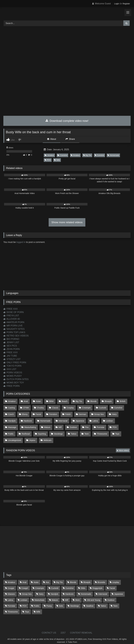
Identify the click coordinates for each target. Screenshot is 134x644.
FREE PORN (11, 386)
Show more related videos (67, 222)
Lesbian (107, 419)
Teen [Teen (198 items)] (115, 602)
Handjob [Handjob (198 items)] (54, 590)
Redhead (123, 425)
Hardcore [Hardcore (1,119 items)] (69, 590)
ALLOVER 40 (12, 319)
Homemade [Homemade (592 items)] (86, 590)
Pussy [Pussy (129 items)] (49, 602)
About (52, 139)
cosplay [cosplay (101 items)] (116, 578)
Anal (25, 401)
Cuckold (100, 407)
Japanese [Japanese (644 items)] (119, 590)
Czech (11, 413)
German (81, 413)
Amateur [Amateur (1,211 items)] (11, 578)
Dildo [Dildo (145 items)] (83, 584)
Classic (54, 407)
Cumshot (62, 155)
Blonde (91, 401)
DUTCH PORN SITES (16, 379)
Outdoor (56, 425)
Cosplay (69, 407)
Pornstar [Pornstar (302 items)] (11, 602)
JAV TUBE (10, 356)
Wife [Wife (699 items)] (38, 608)
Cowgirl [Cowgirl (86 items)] (25, 584)
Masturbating (14, 425)
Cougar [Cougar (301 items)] (11, 584)
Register (126, 4)
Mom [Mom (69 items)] (78, 596)
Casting (11, 407)
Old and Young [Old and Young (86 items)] (93, 596)
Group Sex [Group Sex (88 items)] (27, 590)
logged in (21, 242)
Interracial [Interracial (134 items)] (103, 590)
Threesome (71, 431)
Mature (30, 425)
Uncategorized (102, 431)
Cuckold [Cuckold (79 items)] (55, 584)
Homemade (113, 155)
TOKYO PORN (12, 366)
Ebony (24, 413)
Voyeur (119, 431)
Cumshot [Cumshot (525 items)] (70, 584)
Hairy (112, 413)
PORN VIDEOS (13, 373)
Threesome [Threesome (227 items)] (13, 608)
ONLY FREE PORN (15, 363)
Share (70, 139)
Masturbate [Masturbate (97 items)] (40, 596)
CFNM (26, 407)
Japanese (78, 419)
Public (109, 425)
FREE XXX (11, 309)
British (120, 401)
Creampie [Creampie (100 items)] (40, 584)
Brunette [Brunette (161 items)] (101, 578)
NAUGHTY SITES (14, 329)
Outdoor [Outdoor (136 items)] (111, 596)
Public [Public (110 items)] (37, 602)
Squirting (12, 431)
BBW (50, 401)
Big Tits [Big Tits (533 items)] (60, 578)
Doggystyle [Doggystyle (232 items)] (97, 584)
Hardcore (27, 419)
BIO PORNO (11, 339)
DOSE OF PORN (14, 312)
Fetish (66, 413)
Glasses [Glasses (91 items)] (11, 590)
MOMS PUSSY (13, 376)
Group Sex (97, 413)
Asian (38, 401)
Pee (69, 425)
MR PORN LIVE (13, 326)
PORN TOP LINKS (14, 332)
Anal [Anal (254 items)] (24, 578)
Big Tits (87, 155)
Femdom (52, 413)
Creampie (84, 407)
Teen (56, 431)
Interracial (62, 419)
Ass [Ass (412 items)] (47, 578)
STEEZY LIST (12, 359)
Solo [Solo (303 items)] (61, 602)
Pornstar (82, 425)
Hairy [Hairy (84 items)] (41, 590)
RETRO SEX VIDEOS (16, 336)
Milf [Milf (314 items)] (67, 596)
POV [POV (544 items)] (24, 602)
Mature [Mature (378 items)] (55, 596)
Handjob (12, 419)
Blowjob (106, 401)
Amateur (49, 155)
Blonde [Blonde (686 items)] (73, 578)
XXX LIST (10, 369)
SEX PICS (10, 346)
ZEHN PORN (12, 349)
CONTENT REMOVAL (81, 629)
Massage (123, 419)
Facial (38, 413)
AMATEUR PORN (14, 322)
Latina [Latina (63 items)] (10, 596)
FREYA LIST (11, 316)
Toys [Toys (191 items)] (27, 608)
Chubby (40, 407)
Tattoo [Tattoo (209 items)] (103, 602)
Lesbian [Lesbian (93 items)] (24, 596)
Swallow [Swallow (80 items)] (90, 602)
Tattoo (43, 431)
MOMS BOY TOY (14, 383)
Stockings (28, 431)
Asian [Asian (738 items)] (36, 578)
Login (117, 4)
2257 (63, 629)
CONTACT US (49, 629)
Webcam (12, 436)
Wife (57, 160)
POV (48, 160)
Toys (86, 431)
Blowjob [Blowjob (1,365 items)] (87, 578)
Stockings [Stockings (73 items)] (74, 602)
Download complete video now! (67, 121)
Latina (93, 419)
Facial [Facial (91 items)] (112, 584)
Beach (63, 401)
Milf (43, 425)
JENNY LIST (11, 342)
